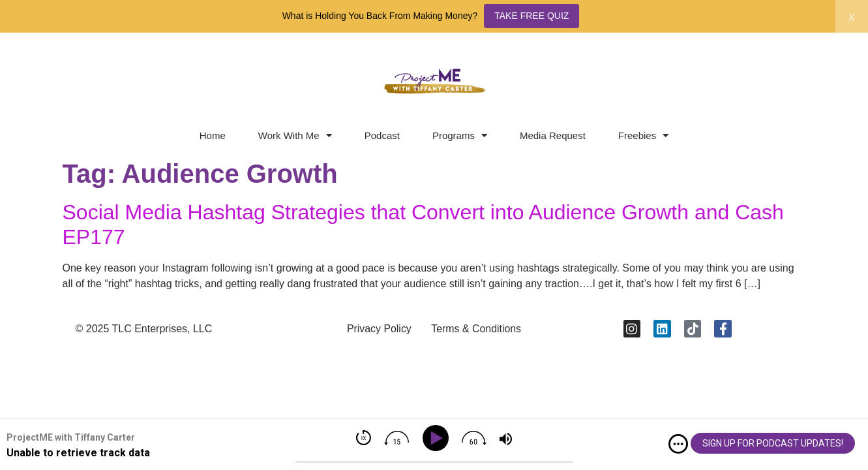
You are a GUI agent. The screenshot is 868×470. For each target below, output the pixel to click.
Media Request (553, 135)
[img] (678, 444)
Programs (460, 135)
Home (213, 135)
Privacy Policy (379, 329)
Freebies (643, 135)
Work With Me (295, 135)
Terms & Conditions (476, 329)
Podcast (382, 135)
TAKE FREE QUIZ (531, 16)
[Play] (437, 438)
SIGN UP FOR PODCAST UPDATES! (773, 443)
